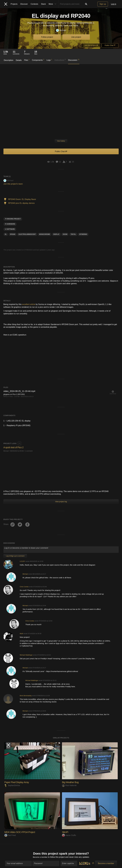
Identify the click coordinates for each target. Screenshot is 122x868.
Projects (14, 4)
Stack (43, 4)
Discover (24, 4)
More (53, 4)
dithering (83, 234)
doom (65, 234)
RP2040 (13, 234)
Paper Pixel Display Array (18, 782)
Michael (61, 30)
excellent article (29, 304)
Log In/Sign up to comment (15, 556)
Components (38, 60)
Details (19, 60)
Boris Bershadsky (26, 696)
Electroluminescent (27, 234)
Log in (114, 4)
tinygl (73, 234)
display (56, 234)
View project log (61, 502)
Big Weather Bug (71, 782)
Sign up (103, 4)
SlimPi (65, 832)
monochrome (45, 234)
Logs (49, 60)
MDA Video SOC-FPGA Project (21, 832)
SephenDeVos (12, 785)
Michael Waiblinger (26, 655)
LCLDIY (22, 561)
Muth (21, 634)
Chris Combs (24, 587)
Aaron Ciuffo (69, 835)
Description (9, 60)
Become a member (40, 856)
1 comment (29, 451)
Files (27, 60)
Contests (34, 4)
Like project (76, 37)
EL (6, 234)
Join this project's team (13, 184)
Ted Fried (10, 835)
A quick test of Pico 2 (14, 447)
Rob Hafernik (69, 785)
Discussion (74, 60)
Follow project (47, 37)
